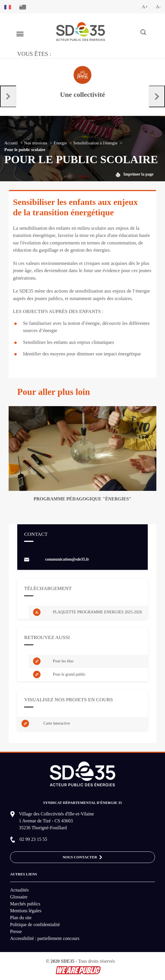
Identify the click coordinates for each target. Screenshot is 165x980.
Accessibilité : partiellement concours (45, 938)
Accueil (11, 143)
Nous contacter (83, 857)
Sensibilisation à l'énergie (95, 143)
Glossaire (19, 897)
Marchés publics (25, 904)
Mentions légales (26, 911)
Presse (16, 931)
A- (158, 7)
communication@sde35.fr (67, 559)
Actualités (19, 890)
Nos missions (36, 143)
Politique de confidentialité (35, 925)
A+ (145, 7)
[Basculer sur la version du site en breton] (23, 7)
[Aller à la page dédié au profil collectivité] (83, 83)
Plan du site (21, 918)
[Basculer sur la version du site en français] (8, 7)
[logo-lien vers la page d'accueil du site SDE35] (80, 31)
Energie (60, 143)
